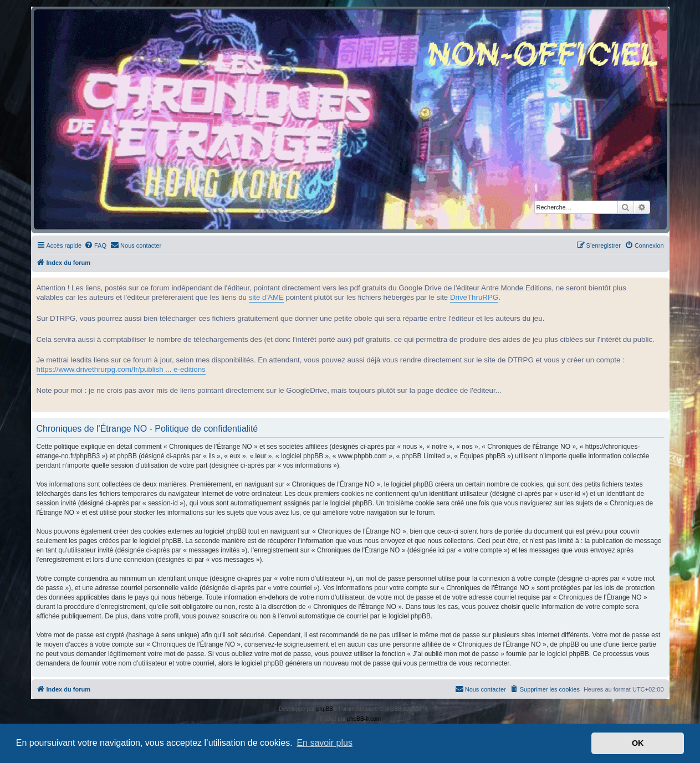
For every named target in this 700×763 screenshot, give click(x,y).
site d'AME (266, 297)
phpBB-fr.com (364, 719)
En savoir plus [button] (325, 743)
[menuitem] (95, 245)
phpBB (325, 709)
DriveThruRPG (474, 297)
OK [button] (638, 743)
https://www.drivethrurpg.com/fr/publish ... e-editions (121, 369)
